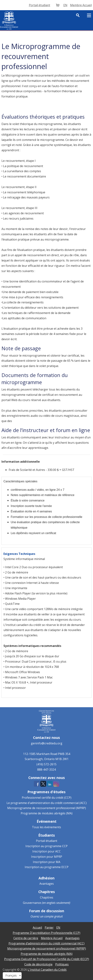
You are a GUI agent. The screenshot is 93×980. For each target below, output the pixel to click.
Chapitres (47, 897)
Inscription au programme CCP (46, 846)
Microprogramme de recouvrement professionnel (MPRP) (47, 808)
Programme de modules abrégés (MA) (47, 813)
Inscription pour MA (47, 862)
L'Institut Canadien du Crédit (47, 970)
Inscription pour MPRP (47, 857)
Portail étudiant (47, 841)
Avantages (47, 884)
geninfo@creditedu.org (47, 743)
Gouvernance (32, 903)
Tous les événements (46, 827)
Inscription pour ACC (46, 851)
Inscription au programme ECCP (47, 867)
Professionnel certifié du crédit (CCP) (47, 798)
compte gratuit (53, 916)
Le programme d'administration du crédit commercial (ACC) (47, 803)
